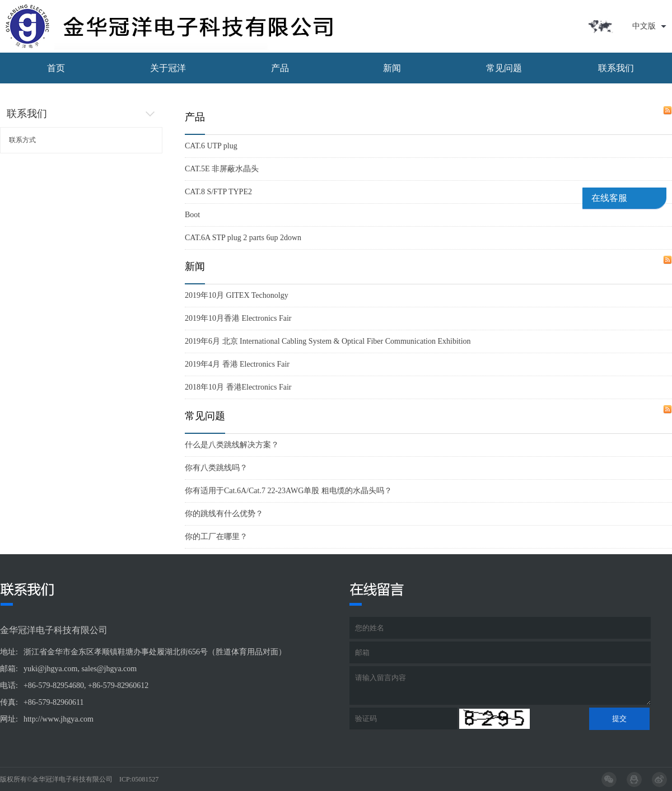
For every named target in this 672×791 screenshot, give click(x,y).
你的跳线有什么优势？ (224, 514)
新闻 (392, 68)
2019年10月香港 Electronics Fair (238, 318)
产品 (280, 68)
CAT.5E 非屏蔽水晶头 (222, 169)
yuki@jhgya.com (51, 669)
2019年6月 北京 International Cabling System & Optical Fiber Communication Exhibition (328, 341)
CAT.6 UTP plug (211, 146)
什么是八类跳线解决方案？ (232, 445)
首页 (56, 68)
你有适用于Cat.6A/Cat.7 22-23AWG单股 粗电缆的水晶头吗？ (288, 491)
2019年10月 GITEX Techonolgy (237, 295)
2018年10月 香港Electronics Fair (238, 387)
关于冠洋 (168, 68)
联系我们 (616, 68)
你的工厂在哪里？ (216, 537)
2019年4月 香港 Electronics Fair (237, 364)
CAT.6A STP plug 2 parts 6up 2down (243, 238)
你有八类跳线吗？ (216, 468)
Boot (192, 215)
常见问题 (504, 68)
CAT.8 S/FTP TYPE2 (218, 192)
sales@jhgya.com (109, 669)
